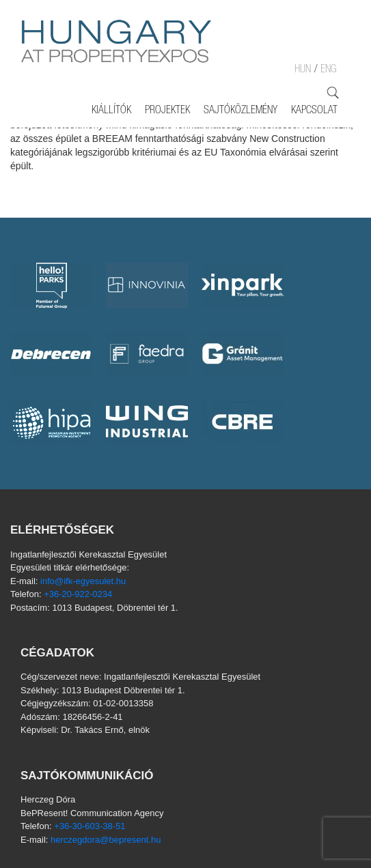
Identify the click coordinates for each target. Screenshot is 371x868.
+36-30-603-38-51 (90, 826)
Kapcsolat (314, 111)
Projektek (167, 111)
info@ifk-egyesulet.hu (83, 581)
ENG (328, 70)
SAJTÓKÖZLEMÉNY (241, 111)
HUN (303, 70)
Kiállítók (111, 111)
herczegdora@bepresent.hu (106, 840)
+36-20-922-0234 (78, 594)
